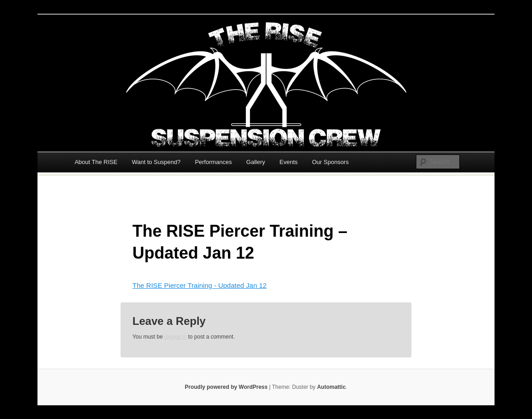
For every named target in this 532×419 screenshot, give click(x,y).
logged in (175, 337)
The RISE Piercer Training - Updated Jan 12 (199, 285)
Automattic (332, 387)
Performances (213, 162)
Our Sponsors (330, 162)
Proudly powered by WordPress (226, 387)
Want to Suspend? (156, 162)
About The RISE (96, 162)
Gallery (256, 162)
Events (289, 162)
